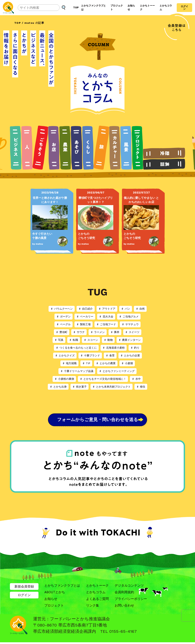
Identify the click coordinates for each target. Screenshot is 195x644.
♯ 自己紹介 (86, 309)
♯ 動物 (108, 340)
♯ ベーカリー (85, 316)
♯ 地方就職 (69, 363)
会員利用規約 (124, 594)
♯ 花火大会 (106, 316)
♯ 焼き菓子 (80, 387)
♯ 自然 (140, 309)
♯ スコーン (91, 340)
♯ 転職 (74, 340)
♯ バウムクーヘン (62, 309)
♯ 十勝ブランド (90, 355)
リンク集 (93, 607)
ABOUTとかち (55, 594)
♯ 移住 (141, 387)
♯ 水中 (136, 379)
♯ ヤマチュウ (130, 324)
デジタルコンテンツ (129, 587)
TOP (76, 8)
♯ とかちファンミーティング (117, 371)
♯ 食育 (110, 355)
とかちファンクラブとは (94, 8)
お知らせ (131, 8)
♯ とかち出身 (58, 387)
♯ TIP (86, 363)
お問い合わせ (124, 607)
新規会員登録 (24, 588)
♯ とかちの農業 (106, 363)
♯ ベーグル (64, 324)
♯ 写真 (59, 340)
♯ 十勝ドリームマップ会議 (77, 371)
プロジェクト (117, 8)
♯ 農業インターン (130, 340)
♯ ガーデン (64, 316)
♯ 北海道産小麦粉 (114, 348)
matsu (39, 244)
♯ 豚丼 (115, 332)
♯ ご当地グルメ (129, 316)
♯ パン (126, 309)
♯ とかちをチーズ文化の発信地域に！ (103, 379)
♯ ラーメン (98, 332)
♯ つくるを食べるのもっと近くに (76, 348)
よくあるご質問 (97, 600)
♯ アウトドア (107, 309)
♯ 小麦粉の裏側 (64, 379)
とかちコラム (166, 8)
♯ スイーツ (132, 332)
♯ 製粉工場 (84, 324)
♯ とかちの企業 (130, 355)
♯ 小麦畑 (127, 363)
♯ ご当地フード (106, 324)
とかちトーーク (147, 8)
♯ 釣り (135, 348)
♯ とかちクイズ (65, 355)
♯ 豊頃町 (62, 332)
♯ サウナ (79, 332)
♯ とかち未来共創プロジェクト (111, 387)
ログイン (184, 8)
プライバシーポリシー (131, 600)
